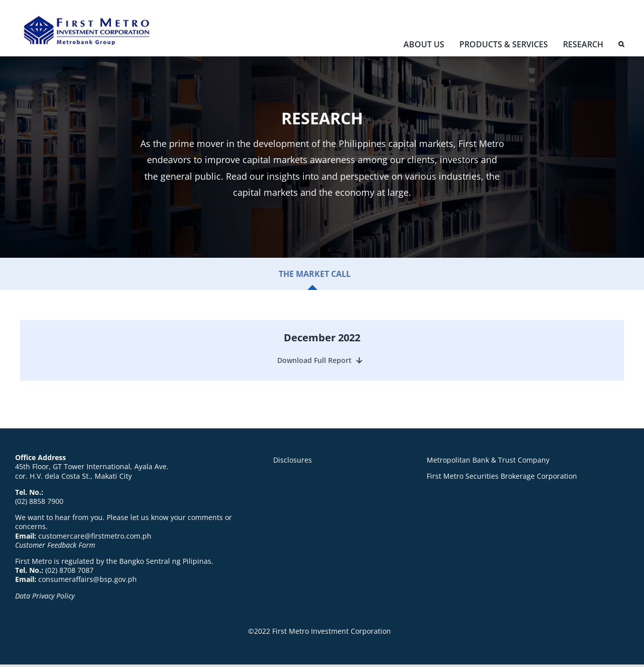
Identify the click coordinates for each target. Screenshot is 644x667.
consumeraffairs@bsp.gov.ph (88, 579)
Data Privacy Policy (45, 596)
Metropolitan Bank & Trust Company (488, 460)
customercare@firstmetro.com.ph (95, 536)
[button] (621, 47)
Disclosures (293, 460)
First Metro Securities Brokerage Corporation (502, 476)
